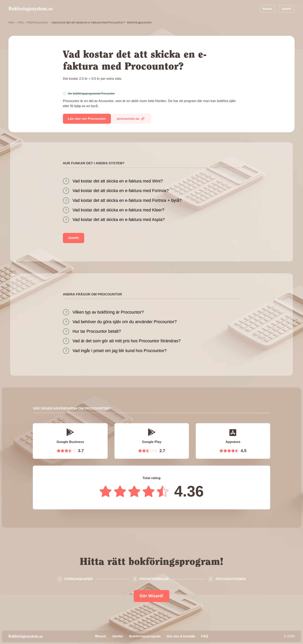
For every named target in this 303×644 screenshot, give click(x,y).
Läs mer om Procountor (87, 119)
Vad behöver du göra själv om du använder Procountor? (125, 322)
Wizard (267, 9)
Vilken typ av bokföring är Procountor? (108, 312)
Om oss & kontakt (181, 636)
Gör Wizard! (152, 596)
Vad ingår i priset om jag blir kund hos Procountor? (120, 351)
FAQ (21, 22)
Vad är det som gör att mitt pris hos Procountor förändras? (127, 341)
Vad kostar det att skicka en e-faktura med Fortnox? (121, 191)
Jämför (287, 9)
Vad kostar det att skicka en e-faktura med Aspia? (119, 220)
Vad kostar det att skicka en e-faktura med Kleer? (118, 210)
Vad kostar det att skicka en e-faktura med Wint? (118, 181)
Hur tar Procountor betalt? (97, 331)
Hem (11, 22)
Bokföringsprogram (145, 636)
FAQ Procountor (37, 22)
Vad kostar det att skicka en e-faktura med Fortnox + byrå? (127, 200)
